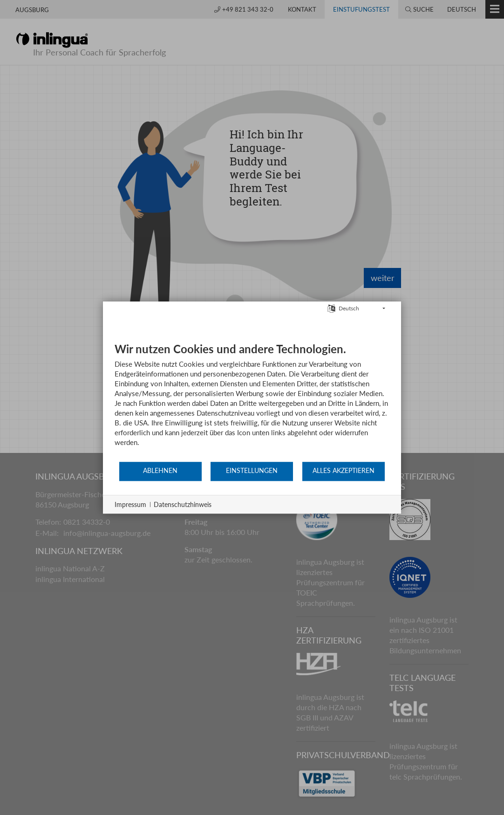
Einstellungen (252, 471)
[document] (252, 401)
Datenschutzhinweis (183, 504)
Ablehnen (160, 471)
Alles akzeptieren (344, 471)
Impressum (130, 504)
